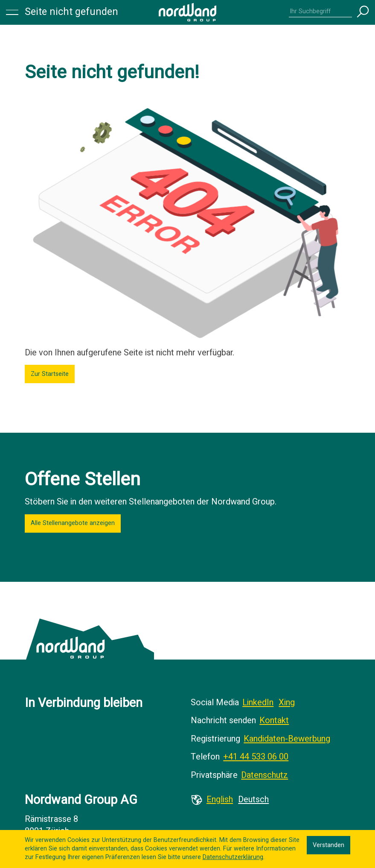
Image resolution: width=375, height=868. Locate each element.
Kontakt (274, 720)
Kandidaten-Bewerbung (287, 739)
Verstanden (328, 845)
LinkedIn (258, 702)
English (220, 799)
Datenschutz (265, 775)
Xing (287, 702)
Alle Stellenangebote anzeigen (73, 523)
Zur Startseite (50, 374)
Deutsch (253, 799)
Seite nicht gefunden (71, 12)
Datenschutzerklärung (233, 857)
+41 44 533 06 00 (256, 757)
